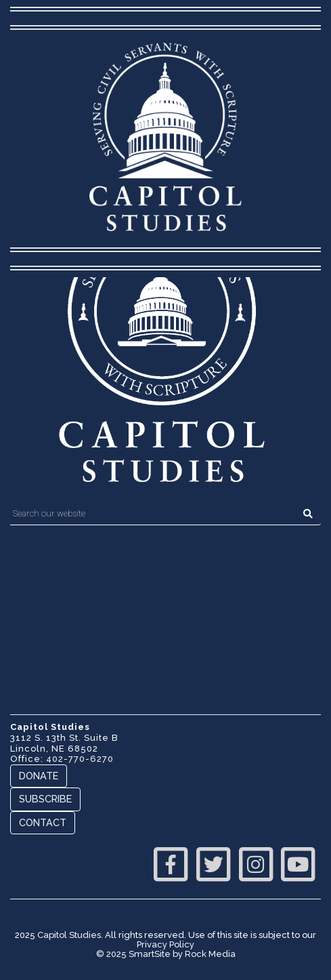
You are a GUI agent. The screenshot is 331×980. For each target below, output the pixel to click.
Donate (39, 776)
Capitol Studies (69, 935)
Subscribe (45, 799)
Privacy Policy (165, 944)
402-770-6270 (80, 759)
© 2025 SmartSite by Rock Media (166, 954)
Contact (43, 822)
